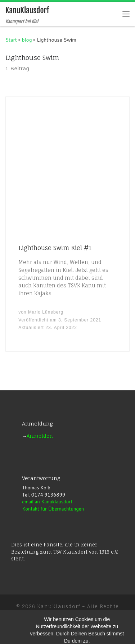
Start (11, 40)
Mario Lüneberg (46, 312)
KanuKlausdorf (59, 606)
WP (48, 624)
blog (27, 40)
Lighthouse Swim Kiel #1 (55, 248)
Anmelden (40, 436)
